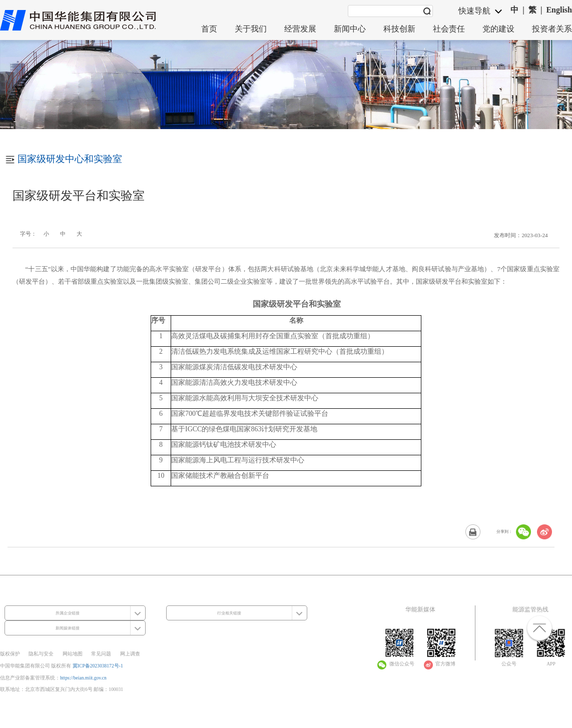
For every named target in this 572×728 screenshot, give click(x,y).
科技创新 (399, 29)
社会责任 (449, 29)
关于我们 (251, 29)
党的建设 (498, 29)
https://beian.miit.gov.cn (83, 678)
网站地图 (73, 654)
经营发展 (300, 29)
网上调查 (130, 654)
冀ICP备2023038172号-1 (98, 666)
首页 (209, 29)
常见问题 (101, 654)
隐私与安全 (41, 654)
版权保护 (10, 654)
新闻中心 (350, 29)
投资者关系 (552, 29)
